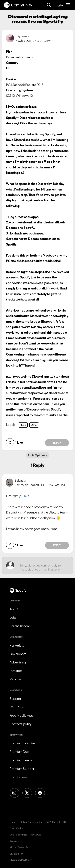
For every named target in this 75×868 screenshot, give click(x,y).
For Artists (17, 645)
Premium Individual (23, 743)
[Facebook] (40, 793)
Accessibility (16, 841)
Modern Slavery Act (19, 847)
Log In (58, 5)
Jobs (13, 617)
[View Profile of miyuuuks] (22, 36)
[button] (68, 38)
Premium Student (22, 769)
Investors (16, 671)
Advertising (18, 662)
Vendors (16, 679)
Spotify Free (18, 777)
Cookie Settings (18, 835)
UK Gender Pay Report (21, 860)
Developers (18, 654)
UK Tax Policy (16, 854)
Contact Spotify (21, 724)
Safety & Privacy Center (30, 822)
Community (18, 5)
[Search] (49, 5)
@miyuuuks (21, 496)
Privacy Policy (16, 828)
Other (34, 425)
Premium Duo (19, 752)
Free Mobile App (21, 715)
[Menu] (68, 5)
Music (23, 425)
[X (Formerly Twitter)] (27, 793)
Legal (12, 822)
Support (15, 699)
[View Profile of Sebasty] (20, 480)
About (14, 609)
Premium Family (21, 760)
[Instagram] (14, 793)
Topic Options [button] (36, 455)
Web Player (18, 707)
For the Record (20, 626)
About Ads (36, 835)
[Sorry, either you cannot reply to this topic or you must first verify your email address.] (41, 566)
